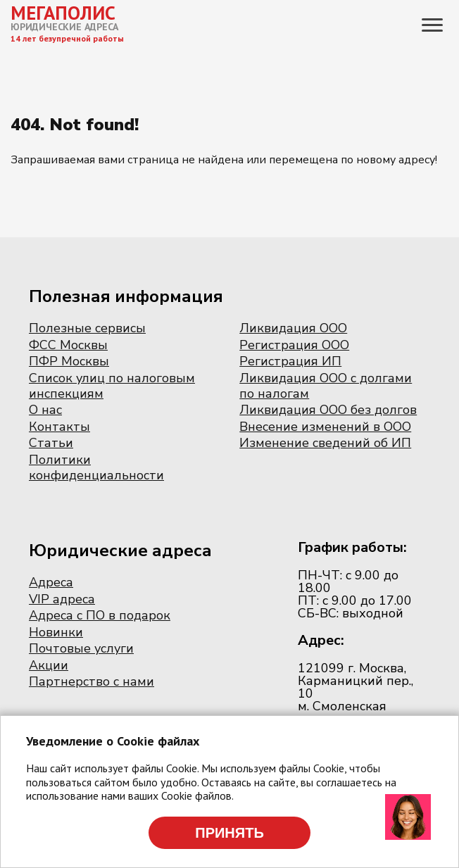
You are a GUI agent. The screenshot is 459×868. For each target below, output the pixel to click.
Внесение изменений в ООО (325, 427)
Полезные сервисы (87, 328)
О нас (45, 410)
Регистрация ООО (294, 345)
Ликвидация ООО (293, 328)
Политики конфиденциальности (96, 467)
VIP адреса (62, 599)
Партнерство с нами (92, 681)
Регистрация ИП (290, 361)
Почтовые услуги (81, 648)
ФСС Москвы (68, 345)
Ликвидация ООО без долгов (328, 410)
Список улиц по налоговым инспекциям (112, 386)
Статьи (51, 443)
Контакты (59, 427)
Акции (49, 665)
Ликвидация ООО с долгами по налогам (326, 386)
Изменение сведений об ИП (325, 443)
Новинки (56, 632)
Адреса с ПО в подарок (100, 615)
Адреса (51, 582)
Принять (229, 833)
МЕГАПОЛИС (63, 13)
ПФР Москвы (69, 361)
